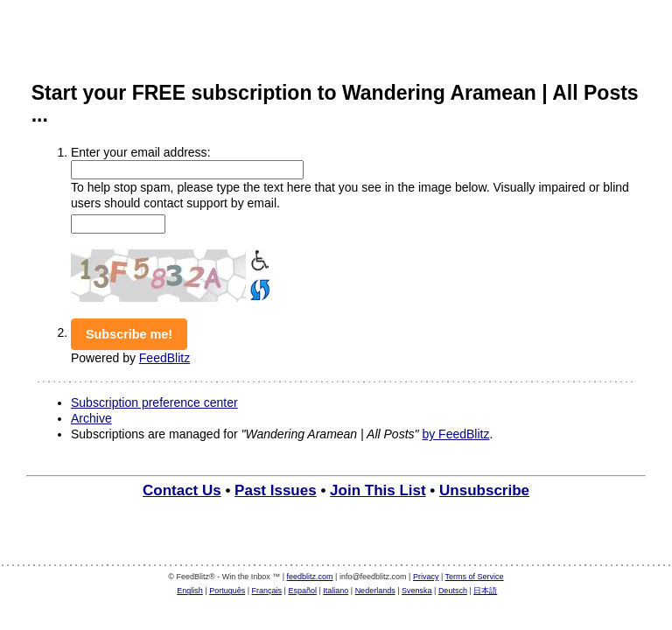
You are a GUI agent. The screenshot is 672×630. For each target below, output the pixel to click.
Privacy (426, 577)
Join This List (378, 490)
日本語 (485, 591)
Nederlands (375, 591)
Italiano (336, 591)
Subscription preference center (154, 402)
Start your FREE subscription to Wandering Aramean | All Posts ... (335, 104)
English (190, 591)
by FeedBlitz (455, 434)
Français (267, 591)
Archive (91, 418)
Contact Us (182, 490)
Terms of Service (475, 577)
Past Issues (276, 490)
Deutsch (453, 591)
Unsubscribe (484, 490)
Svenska (417, 591)
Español (302, 591)
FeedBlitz (164, 358)
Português (227, 591)
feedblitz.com (310, 577)
